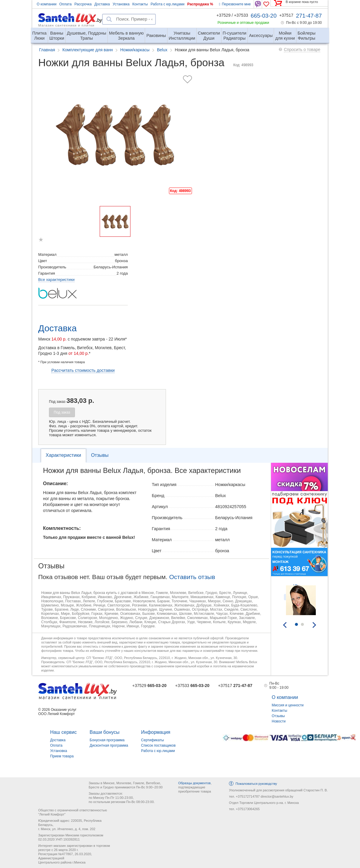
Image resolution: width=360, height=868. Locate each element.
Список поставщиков (159, 745)
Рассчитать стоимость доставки (83, 370)
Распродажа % (200, 4)
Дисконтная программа (109, 745)
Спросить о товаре (302, 49)
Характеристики (63, 455)
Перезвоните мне (235, 4)
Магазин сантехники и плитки (66, 25)
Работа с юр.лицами (167, 4)
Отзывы (100, 455)
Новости (279, 721)
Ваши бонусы (104, 732)
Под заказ (62, 412)
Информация (156, 732)
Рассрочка (83, 4)
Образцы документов (194, 783)
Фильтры (307, 33)
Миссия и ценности (288, 705)
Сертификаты (153, 740)
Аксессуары (261, 35)
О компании (47, 4)
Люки (39, 33)
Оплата (66, 4)
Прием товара (62, 756)
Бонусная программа (107, 740)
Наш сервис (63, 732)
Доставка (102, 4)
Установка (121, 4)
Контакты (140, 4)
